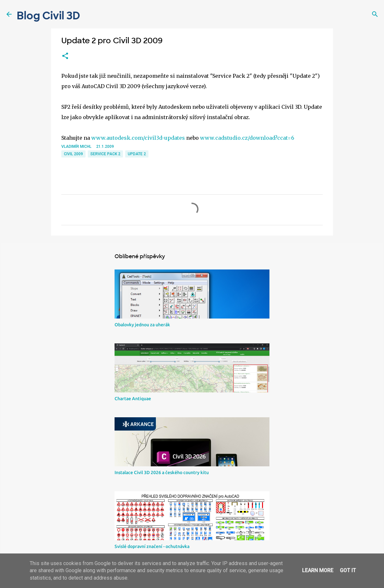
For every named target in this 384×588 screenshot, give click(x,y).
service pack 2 (105, 154)
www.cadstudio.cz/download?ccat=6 (247, 138)
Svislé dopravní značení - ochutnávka (152, 546)
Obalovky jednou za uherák (142, 325)
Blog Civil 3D (48, 16)
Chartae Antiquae (133, 399)
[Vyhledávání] (375, 14)
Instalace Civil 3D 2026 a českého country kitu (162, 472)
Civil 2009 (73, 154)
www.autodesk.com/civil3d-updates (138, 138)
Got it (348, 570)
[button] (65, 56)
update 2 (137, 154)
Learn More (318, 570)
